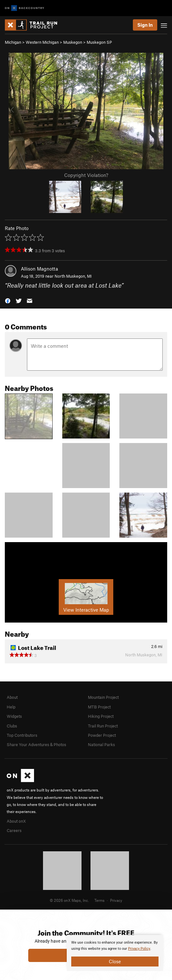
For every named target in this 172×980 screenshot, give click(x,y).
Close (115, 961)
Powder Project (102, 735)
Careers (14, 830)
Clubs (12, 726)
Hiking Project (101, 716)
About (12, 697)
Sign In (145, 25)
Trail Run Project (103, 726)
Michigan (13, 42)
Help (11, 707)
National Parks (101, 744)
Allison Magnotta (39, 269)
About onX (16, 821)
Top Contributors (22, 735)
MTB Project (99, 707)
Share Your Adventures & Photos (36, 744)
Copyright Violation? (86, 175)
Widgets (14, 716)
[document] (115, 953)
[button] (8, 300)
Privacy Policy (139, 949)
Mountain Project (103, 697)
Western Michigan (42, 42)
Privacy (116, 900)
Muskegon (73, 42)
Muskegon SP (99, 42)
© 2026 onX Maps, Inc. (69, 900)
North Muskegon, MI (73, 276)
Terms (99, 900)
